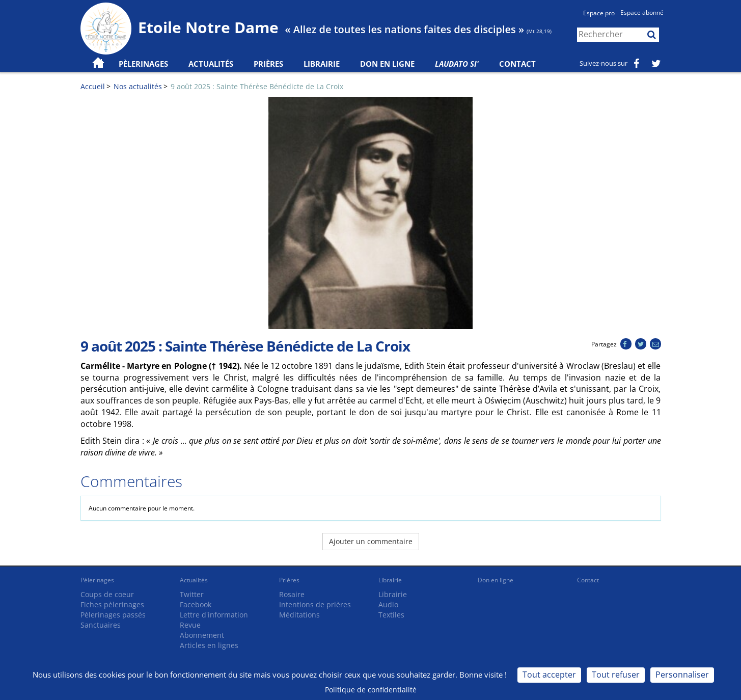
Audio (388, 604)
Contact (517, 64)
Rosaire (292, 594)
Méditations (299, 615)
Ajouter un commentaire (371, 541)
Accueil (93, 86)
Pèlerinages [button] (143, 64)
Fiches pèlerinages (112, 604)
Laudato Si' (457, 64)
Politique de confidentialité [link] (371, 690)
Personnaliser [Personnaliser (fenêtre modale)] (682, 675)
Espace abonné (642, 12)
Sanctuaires (101, 625)
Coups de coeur (107, 594)
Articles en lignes (209, 645)
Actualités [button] (211, 64)
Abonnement (202, 635)
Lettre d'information (214, 615)
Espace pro (599, 13)
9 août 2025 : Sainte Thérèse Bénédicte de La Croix (257, 86)
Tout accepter (549, 675)
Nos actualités (138, 86)
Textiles (391, 615)
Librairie (322, 64)
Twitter (192, 594)
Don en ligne (387, 64)
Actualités (194, 580)
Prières (268, 64)
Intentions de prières (315, 604)
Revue (190, 625)
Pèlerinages (97, 580)
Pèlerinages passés (113, 615)
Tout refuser (616, 675)
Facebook (196, 604)
